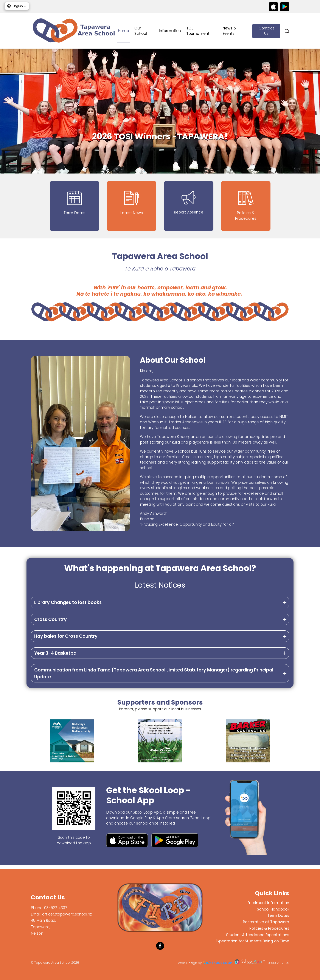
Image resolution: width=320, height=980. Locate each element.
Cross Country (50, 623)
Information (170, 31)
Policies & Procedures (269, 928)
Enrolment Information (268, 903)
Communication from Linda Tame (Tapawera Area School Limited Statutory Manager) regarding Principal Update (154, 677)
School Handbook (273, 909)
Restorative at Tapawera (266, 922)
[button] (17, 6)
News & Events (229, 31)
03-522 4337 (56, 908)
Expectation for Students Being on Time (252, 941)
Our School (141, 31)
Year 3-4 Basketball (56, 656)
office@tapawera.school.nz (67, 914)
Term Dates (278, 915)
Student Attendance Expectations (258, 935)
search (287, 31)
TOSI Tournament (198, 31)
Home (123, 31)
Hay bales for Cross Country (66, 639)
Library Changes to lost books (68, 606)
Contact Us (266, 31)
